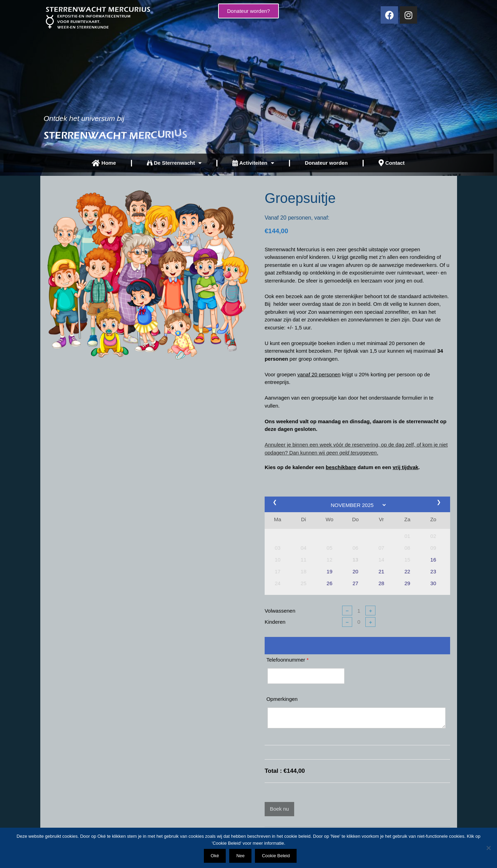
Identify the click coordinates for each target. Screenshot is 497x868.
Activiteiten (253, 163)
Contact (392, 163)
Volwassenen (280, 611)
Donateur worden (326, 163)
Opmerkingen (282, 699)
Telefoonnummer (288, 660)
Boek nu (279, 809)
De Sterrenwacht (174, 163)
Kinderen (275, 622)
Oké (215, 856)
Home (104, 163)
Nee (240, 856)
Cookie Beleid (276, 856)
